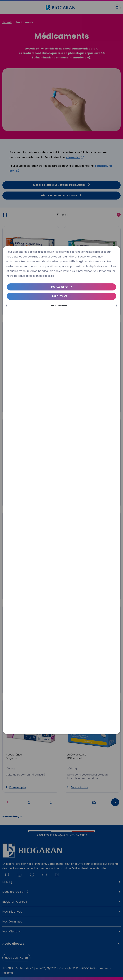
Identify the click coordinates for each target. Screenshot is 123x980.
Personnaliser (59, 305)
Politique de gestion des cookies (49, 312)
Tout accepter (59, 287)
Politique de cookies (17, 312)
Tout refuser (59, 296)
